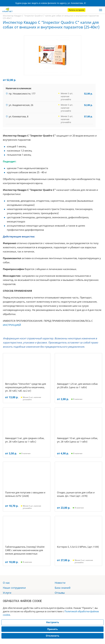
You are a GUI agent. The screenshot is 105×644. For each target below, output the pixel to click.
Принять (52, 629)
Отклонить (53, 636)
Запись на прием (76, 10)
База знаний (63, 588)
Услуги (7, 593)
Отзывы (60, 593)
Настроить (53, 622)
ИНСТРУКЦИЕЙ (12, 325)
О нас (6, 583)
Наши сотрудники (14, 588)
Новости (60, 583)
